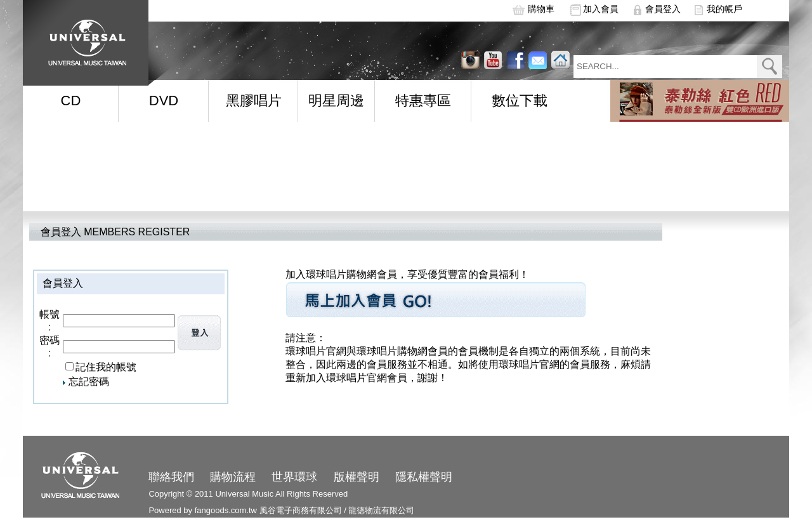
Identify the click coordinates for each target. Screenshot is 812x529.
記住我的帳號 (106, 367)
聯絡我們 (171, 477)
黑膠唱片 (254, 101)
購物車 (541, 9)
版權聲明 (357, 477)
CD (71, 101)
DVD (164, 101)
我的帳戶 (724, 9)
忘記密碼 (89, 382)
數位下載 (520, 101)
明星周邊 (336, 101)
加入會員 (601, 9)
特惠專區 (423, 101)
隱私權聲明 (424, 477)
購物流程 (233, 477)
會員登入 (663, 9)
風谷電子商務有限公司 (301, 510)
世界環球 (294, 477)
